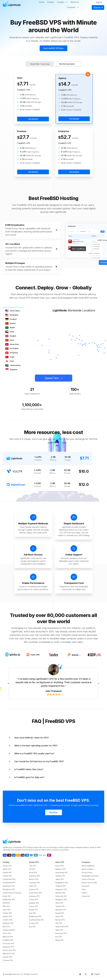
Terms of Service (88, 879)
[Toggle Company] (79, 7)
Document (86, 886)
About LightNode (88, 866)
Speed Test (52, 378)
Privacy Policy (87, 872)
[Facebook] (86, 974)
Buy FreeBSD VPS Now (53, 48)
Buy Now (53, 812)
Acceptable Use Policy (90, 876)
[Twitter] (80, 974)
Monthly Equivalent (67, 64)
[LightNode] (12, 5)
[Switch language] (97, 974)
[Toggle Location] (67, 2)
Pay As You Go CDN (89, 883)
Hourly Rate (40, 64)
